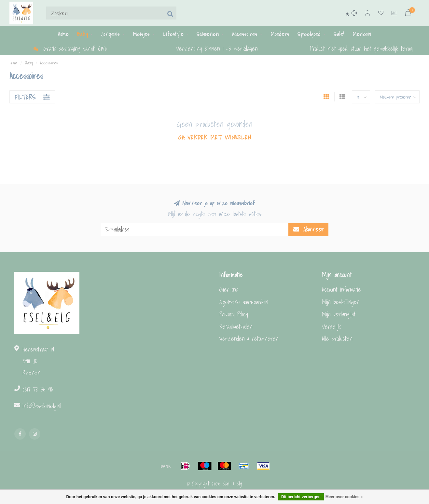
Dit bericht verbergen (301, 497)
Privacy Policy (234, 314)
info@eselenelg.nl (42, 406)
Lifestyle (173, 34)
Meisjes (141, 34)
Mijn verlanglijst (339, 314)
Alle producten (337, 339)
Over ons (229, 290)
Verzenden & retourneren (249, 339)
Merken (362, 34)
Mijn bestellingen (341, 302)
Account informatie (341, 290)
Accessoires (245, 34)
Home (63, 34)
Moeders (280, 34)
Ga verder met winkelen (215, 138)
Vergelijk (331, 327)
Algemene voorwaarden (244, 302)
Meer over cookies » (344, 497)
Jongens (110, 34)
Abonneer (308, 229)
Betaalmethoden (236, 327)
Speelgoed (309, 34)
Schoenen (208, 34)
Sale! (339, 34)
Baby (82, 34)
